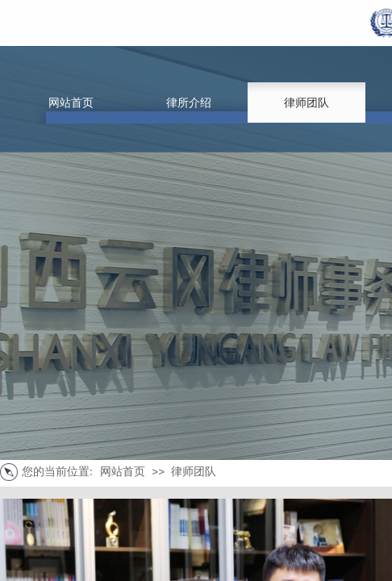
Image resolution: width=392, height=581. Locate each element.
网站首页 (123, 472)
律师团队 (194, 472)
